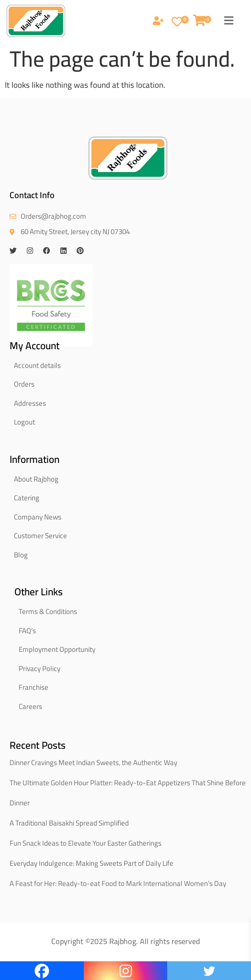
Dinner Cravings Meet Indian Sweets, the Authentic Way (93, 762)
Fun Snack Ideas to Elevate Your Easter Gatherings (86, 843)
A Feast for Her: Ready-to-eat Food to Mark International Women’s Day (118, 883)
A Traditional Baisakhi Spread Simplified (69, 823)
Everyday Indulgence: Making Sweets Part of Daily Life (91, 863)
